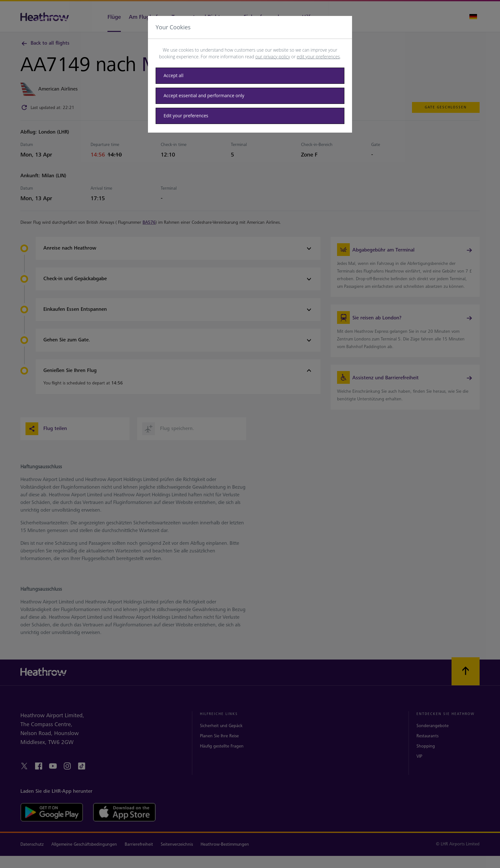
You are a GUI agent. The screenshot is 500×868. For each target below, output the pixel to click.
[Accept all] (250, 76)
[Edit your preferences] (250, 116)
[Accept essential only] (250, 96)
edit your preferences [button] (318, 57)
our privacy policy (273, 57)
